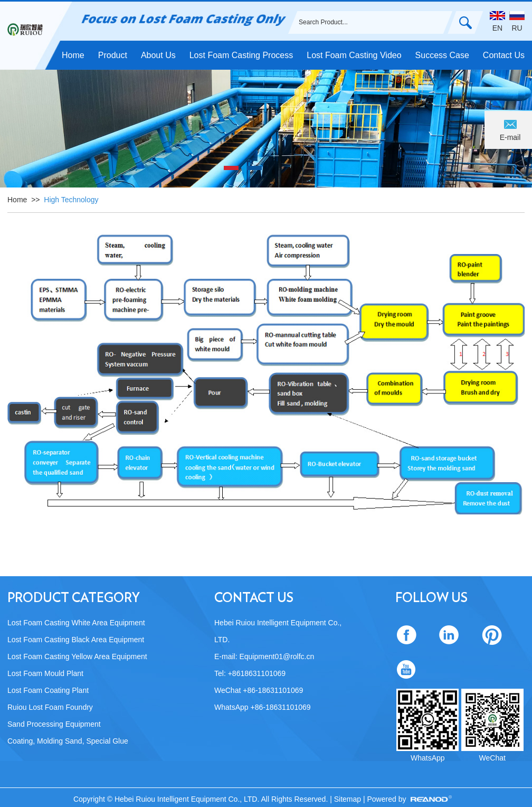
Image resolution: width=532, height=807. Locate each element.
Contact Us (504, 55)
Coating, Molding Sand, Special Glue (68, 741)
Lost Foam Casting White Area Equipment (76, 623)
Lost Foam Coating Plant (48, 690)
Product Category (74, 598)
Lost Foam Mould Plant (45, 673)
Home (73, 55)
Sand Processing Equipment (54, 724)
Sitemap (349, 799)
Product (113, 55)
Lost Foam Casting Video (354, 55)
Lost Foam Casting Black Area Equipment (76, 640)
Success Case (442, 55)
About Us (158, 55)
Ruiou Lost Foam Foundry (50, 707)
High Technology (71, 200)
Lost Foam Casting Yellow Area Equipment (77, 656)
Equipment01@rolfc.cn (277, 656)
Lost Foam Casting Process (241, 55)
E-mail (510, 137)
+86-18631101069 (280, 707)
